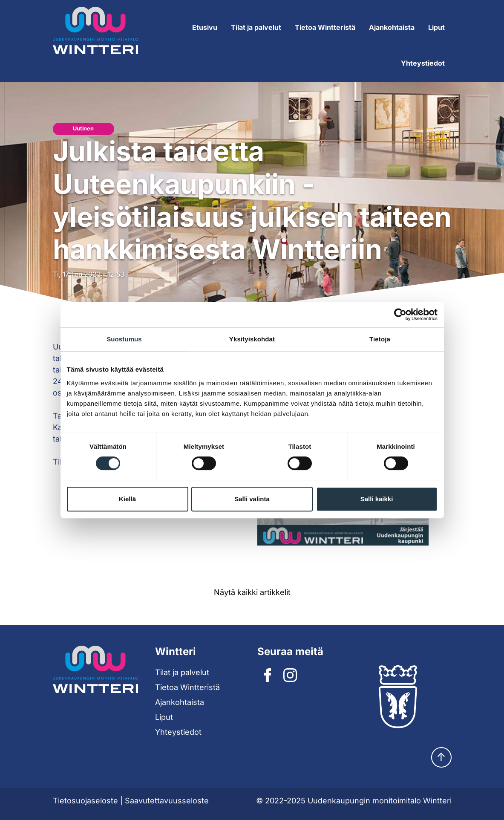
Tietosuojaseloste (85, 801)
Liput (436, 27)
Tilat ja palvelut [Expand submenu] (256, 27)
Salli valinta (252, 499)
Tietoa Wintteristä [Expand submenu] (325, 27)
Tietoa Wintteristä (187, 687)
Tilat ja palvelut (182, 672)
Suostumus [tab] (124, 339)
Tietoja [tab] (380, 339)
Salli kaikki (377, 499)
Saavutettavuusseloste (167, 801)
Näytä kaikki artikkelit (252, 592)
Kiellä (127, 499)
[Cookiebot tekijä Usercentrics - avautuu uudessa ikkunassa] (400, 315)
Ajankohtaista (392, 27)
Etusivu (205, 27)
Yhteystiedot (423, 63)
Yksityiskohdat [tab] (252, 339)
